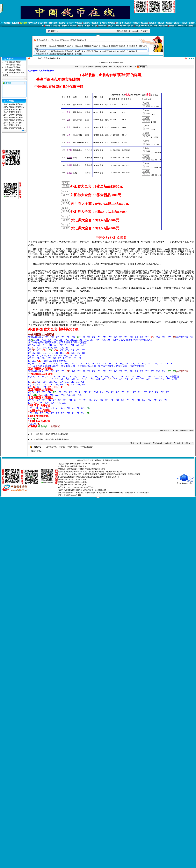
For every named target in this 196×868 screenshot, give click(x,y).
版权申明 (114, 460)
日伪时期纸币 (132, 51)
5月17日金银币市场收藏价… (13, 115)
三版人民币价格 (81, 46)
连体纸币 (65, 26)
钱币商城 (15, 23)
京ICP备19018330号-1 (185, 482)
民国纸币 (136, 23)
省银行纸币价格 (106, 51)
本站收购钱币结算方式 (144, 26)
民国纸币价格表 (93, 51)
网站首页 (7, 23)
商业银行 (87, 23)
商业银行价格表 (119, 51)
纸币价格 (24, 23)
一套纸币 (184, 23)
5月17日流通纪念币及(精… (13, 112)
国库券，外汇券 (91, 26)
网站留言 (169, 23)
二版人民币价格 (67, 46)
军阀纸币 (111, 23)
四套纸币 (57, 26)
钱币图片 (70, 23)
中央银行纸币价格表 (13, 65)
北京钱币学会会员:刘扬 (72, 495)
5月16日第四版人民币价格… (13, 117)
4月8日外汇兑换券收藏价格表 (57, 434)
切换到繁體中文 (124, 31)
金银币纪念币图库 (161, 26)
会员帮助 (173, 26)
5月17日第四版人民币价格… (13, 104)
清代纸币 (103, 23)
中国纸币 (78, 23)
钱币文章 (62, 23)
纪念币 (81, 26)
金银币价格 (53, 23)
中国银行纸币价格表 (13, 62)
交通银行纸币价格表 (13, 67)
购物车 (177, 23)
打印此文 (178, 443)
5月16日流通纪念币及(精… (13, 125)
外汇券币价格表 (76, 40)
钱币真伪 (95, 23)
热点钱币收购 (113, 26)
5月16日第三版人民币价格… (13, 123)
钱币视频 (189, 26)
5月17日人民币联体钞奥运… (13, 107)
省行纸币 (161, 23)
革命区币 (128, 23)
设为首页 (82, 460)
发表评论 (147, 443)
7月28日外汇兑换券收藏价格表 (57, 439)
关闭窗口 (189, 443)
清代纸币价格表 (67, 54)
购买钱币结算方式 (127, 26)
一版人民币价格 (54, 46)
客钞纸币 (181, 26)
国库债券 (120, 23)
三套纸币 (49, 26)
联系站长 (98, 460)
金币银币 (73, 26)
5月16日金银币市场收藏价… (13, 128)
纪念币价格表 (120, 46)
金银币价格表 (80, 51)
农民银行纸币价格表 (13, 70)
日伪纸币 (153, 23)
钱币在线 (53, 40)
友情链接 (106, 460)
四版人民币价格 (94, 46)
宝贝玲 (83, 67)
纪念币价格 (43, 23)
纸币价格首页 (41, 46)
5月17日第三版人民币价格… (13, 110)
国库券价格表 (41, 51)
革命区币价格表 (67, 51)
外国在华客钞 (55, 54)
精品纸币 (144, 23)
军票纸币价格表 (42, 54)
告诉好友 (168, 443)
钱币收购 (78, 54)
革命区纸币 (103, 26)
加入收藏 (157, 443)
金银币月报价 (132, 46)
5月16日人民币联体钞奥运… (13, 120)
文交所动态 (33, 23)
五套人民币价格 (108, 46)
